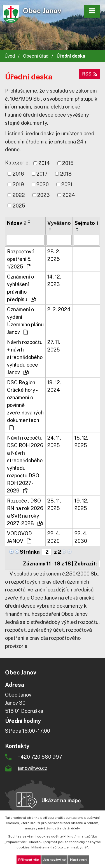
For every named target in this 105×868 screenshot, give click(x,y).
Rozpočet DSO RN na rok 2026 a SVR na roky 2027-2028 (25, 512)
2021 (67, 184)
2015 (68, 163)
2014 (44, 163)
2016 (18, 174)
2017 (42, 174)
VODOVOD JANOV (19, 537)
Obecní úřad (36, 56)
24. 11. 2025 (54, 442)
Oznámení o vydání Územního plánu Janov (25, 321)
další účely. (71, 828)
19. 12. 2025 (81, 504)
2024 (69, 195)
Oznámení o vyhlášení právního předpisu (21, 288)
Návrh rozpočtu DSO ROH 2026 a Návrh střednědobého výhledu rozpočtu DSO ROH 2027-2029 (25, 464)
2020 (43, 184)
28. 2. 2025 (54, 255)
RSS (90, 74)
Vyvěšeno (59, 223)
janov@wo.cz (32, 768)
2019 (18, 184)
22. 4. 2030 (81, 537)
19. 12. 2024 (54, 386)
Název (17, 223)
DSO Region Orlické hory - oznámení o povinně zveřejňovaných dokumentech (25, 405)
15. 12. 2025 (81, 442)
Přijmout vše (29, 860)
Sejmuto (86, 223)
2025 (19, 205)
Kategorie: (17, 163)
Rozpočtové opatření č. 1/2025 (21, 259)
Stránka (30, 552)
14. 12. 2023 (54, 280)
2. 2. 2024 (59, 309)
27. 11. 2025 (54, 346)
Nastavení (79, 860)
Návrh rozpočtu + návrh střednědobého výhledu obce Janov (25, 357)
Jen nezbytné (54, 860)
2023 (44, 195)
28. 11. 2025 (54, 504)
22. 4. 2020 (54, 537)
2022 (19, 195)
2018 (66, 174)
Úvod (10, 56)
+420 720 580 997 (40, 757)
